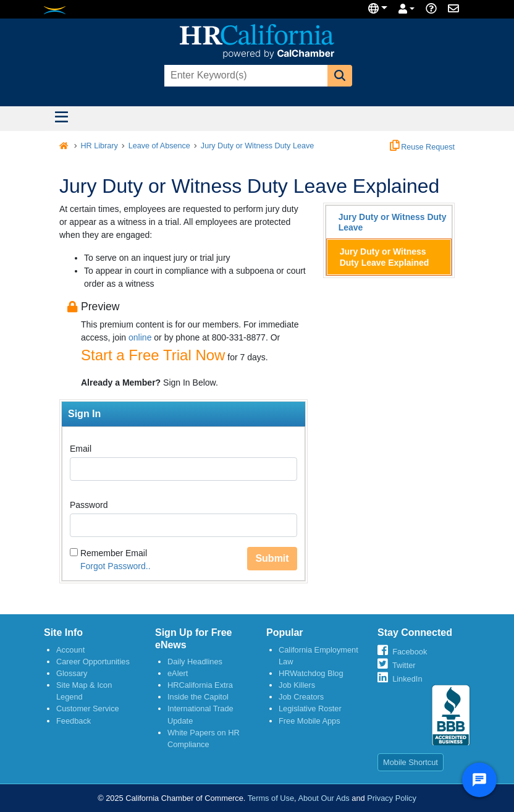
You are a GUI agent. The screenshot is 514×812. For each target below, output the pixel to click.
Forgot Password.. (116, 566)
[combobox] (245, 76)
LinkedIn (407, 679)
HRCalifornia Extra (200, 685)
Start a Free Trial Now (153, 355)
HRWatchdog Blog (311, 673)
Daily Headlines (195, 662)
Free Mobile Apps (310, 721)
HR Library (99, 146)
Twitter (404, 665)
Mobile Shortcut (411, 762)
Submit (272, 558)
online (140, 337)
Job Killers (297, 685)
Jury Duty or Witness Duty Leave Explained (385, 257)
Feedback (74, 721)
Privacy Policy (392, 798)
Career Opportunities (93, 662)
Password (89, 505)
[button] (340, 76)
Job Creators (301, 697)
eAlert (178, 673)
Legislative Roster (310, 708)
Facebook (410, 652)
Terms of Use (271, 798)
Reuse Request (422, 147)
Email (81, 449)
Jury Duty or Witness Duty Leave (257, 146)
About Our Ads (323, 798)
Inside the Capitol (198, 697)
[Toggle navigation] (61, 119)
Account (70, 650)
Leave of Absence (159, 146)
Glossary (72, 673)
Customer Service (88, 708)
